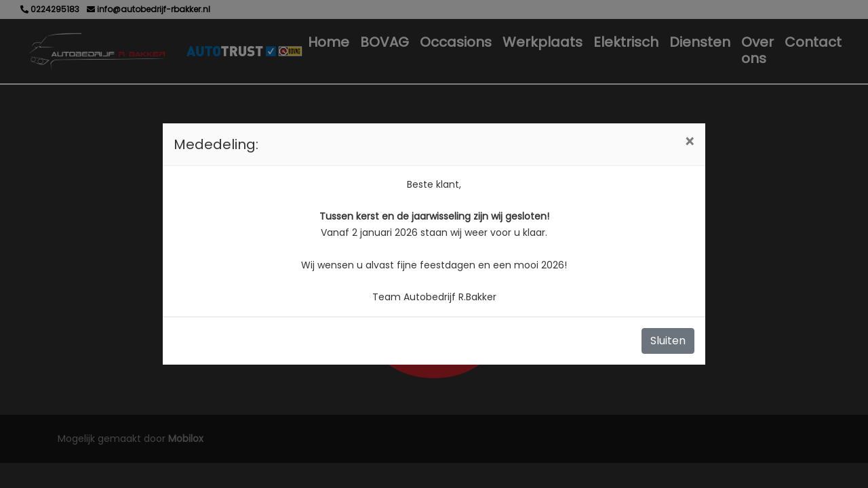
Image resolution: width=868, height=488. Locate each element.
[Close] (689, 142)
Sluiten (668, 341)
